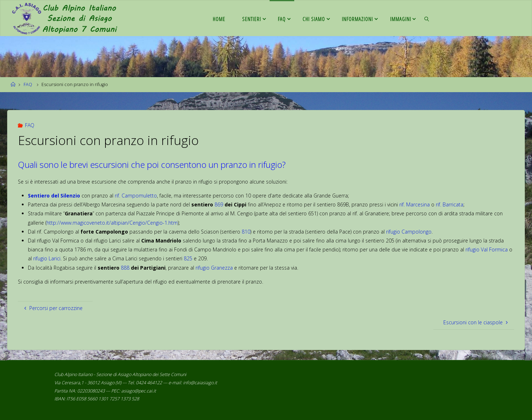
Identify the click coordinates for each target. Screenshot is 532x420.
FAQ (28, 84)
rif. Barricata (450, 204)
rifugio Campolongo (409, 232)
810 (246, 232)
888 (125, 268)
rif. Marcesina (415, 204)
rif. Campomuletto (136, 196)
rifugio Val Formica (487, 249)
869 (219, 204)
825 (188, 258)
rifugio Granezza (214, 268)
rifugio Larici (47, 258)
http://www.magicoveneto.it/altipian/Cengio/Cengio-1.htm (112, 223)
